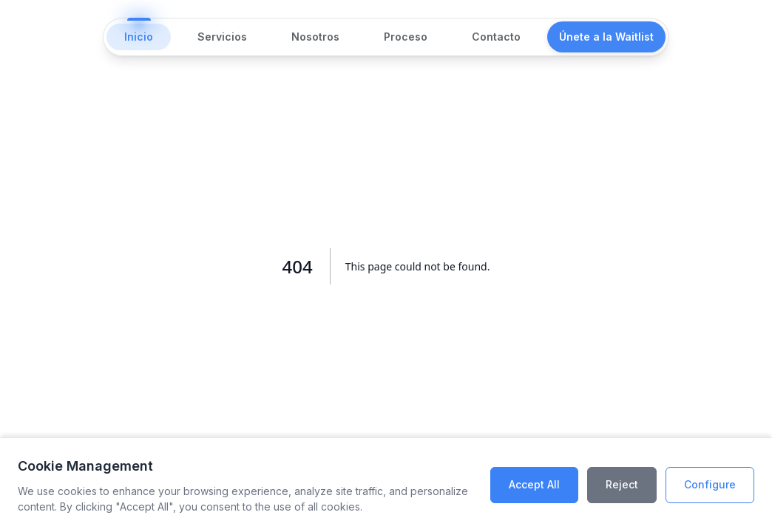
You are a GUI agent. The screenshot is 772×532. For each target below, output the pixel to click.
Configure (710, 484)
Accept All (534, 484)
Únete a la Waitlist (606, 37)
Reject (622, 484)
